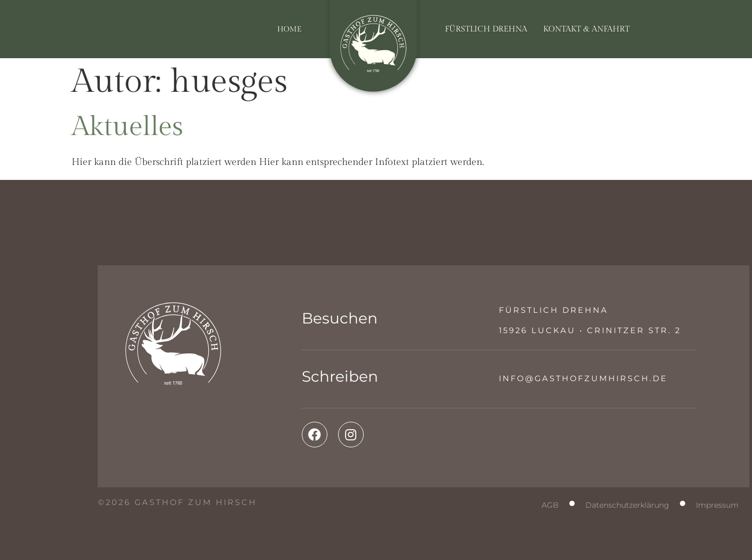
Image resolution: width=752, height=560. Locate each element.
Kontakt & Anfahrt (586, 29)
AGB (550, 505)
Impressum (717, 505)
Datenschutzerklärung (627, 505)
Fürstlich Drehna (486, 29)
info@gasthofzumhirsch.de (583, 378)
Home (289, 29)
